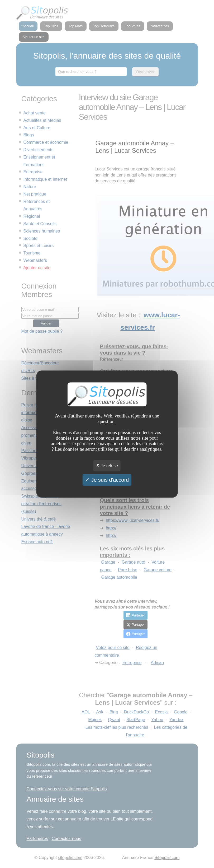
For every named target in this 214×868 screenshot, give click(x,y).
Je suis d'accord (107, 480)
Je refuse (107, 466)
